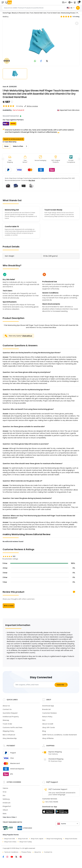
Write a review (9, 606)
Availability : (7, 110)
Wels (5, 814)
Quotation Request (10, 713)
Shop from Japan (37, 839)
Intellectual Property (11, 717)
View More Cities (10, 817)
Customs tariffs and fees (12, 727)
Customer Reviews (49, 713)
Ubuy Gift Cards (49, 727)
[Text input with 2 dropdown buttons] (34, 8)
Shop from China (10, 842)
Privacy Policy (26, 852)
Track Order (7, 724)
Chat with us (27, 336)
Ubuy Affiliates (48, 738)
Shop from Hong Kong (54, 839)
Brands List (46, 709)
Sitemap (6, 720)
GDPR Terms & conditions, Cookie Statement (60, 735)
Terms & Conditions (11, 852)
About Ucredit (48, 724)
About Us (6, 706)
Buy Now (32, 180)
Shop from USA (10, 839)
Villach (5, 810)
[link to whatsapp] (35, 61)
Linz (4, 795)
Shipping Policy (8, 731)
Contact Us (7, 709)
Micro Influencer (9, 735)
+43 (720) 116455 (51, 802)
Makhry (6, 17)
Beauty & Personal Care (20, 13)
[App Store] (49, 812)
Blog (44, 731)
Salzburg (6, 799)
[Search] (78, 8)
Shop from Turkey (26, 842)
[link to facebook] (41, 61)
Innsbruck (7, 803)
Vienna (5, 788)
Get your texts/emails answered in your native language (62, 794)
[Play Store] (62, 812)
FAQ (44, 720)
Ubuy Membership (10, 738)
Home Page (7, 13)
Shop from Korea (71, 839)
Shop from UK (23, 839)
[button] (65, 2)
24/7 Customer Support (58, 789)
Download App (48, 706)
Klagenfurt (7, 806)
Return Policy (47, 717)
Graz (5, 792)
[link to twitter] (47, 61)
